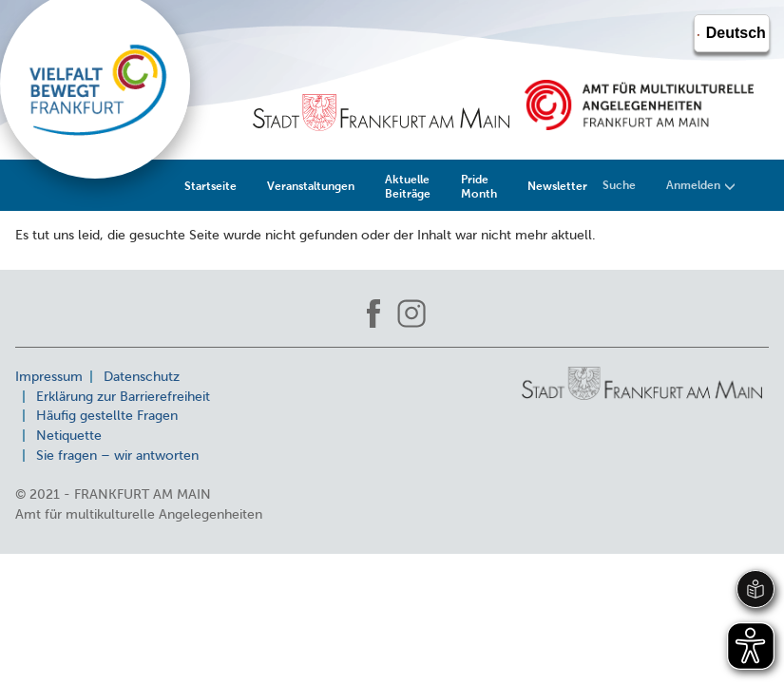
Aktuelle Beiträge (408, 186)
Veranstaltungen (311, 186)
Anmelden (701, 185)
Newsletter (557, 186)
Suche (619, 185)
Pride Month (479, 186)
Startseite (210, 186)
